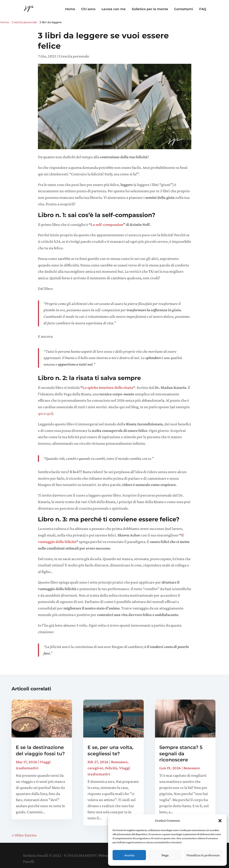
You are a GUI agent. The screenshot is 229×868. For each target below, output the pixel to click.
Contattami (184, 9)
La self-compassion (107, 224)
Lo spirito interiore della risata (108, 387)
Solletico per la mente (150, 9)
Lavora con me (114, 9)
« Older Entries (24, 835)
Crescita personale (24, 22)
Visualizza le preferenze (203, 855)
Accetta (129, 855)
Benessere (119, 762)
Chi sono (88, 9)
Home (70, 9)
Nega (165, 855)
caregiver (95, 768)
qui (41, 413)
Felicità (111, 768)
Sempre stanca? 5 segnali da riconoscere (181, 753)
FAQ (203, 9)
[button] (220, 821)
